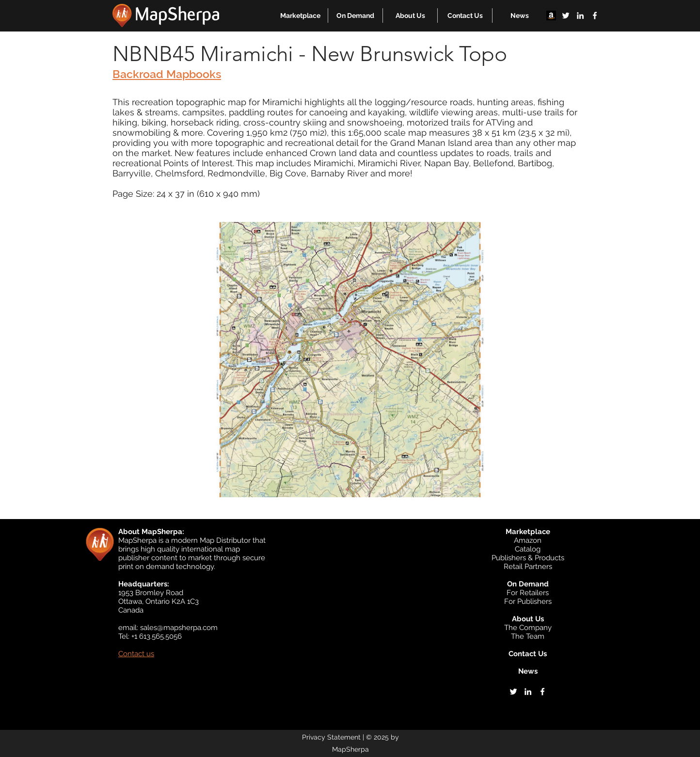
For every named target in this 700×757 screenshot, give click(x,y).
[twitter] (566, 16)
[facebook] (595, 16)
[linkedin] (580, 16)
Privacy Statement (331, 737)
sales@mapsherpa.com (179, 628)
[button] (300, 16)
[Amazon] (551, 16)
